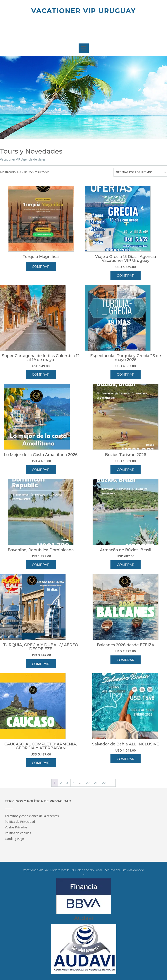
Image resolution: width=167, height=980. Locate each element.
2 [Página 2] (61, 783)
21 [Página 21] (96, 783)
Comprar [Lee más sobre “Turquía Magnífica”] (41, 267)
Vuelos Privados (16, 827)
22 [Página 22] (104, 783)
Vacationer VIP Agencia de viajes (23, 159)
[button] (83, 48)
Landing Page (14, 839)
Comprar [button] (126, 276)
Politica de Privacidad (20, 822)
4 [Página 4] (74, 783)
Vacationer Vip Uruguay (83, 11)
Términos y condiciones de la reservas (32, 816)
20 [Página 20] (88, 783)
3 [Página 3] (67, 783)
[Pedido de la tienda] (140, 172)
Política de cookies (18, 833)
